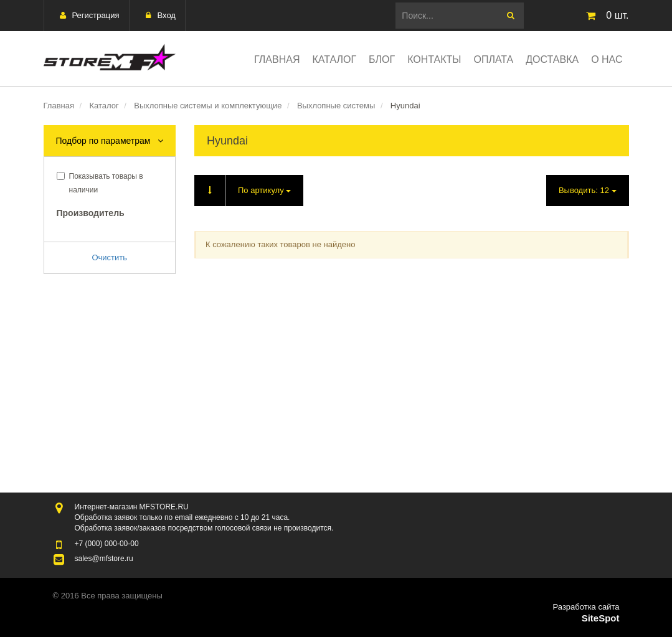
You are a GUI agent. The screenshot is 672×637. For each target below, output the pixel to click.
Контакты (434, 59)
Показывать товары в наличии (100, 183)
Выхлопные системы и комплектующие (208, 106)
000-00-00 (107, 544)
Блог (382, 59)
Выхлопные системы (336, 106)
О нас (607, 59)
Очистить (109, 257)
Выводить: (588, 190)
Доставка (552, 59)
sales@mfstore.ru (104, 559)
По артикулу (243, 191)
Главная (277, 59)
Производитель (91, 213)
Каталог (334, 59)
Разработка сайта (586, 607)
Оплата (494, 59)
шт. (605, 16)
